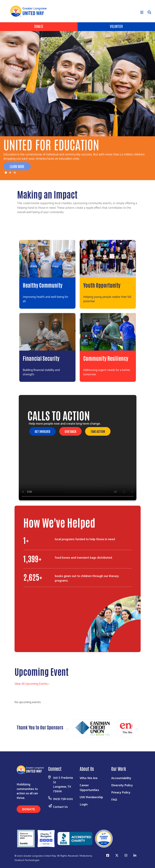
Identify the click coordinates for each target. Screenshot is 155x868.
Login (84, 804)
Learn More (17, 166)
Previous (68, 729)
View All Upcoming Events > (32, 683)
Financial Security (41, 358)
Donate (39, 26)
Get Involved (42, 431)
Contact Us (60, 807)
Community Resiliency (106, 358)
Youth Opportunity (102, 285)
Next (137, 729)
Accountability (121, 778)
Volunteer (116, 26)
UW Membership (91, 797)
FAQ (114, 799)
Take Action (98, 431)
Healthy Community (43, 285)
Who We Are (89, 778)
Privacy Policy (121, 792)
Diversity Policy (122, 785)
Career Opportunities (89, 787)
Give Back (70, 431)
